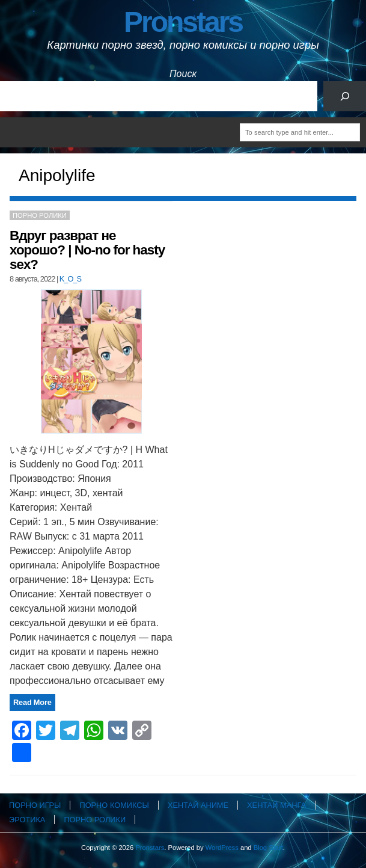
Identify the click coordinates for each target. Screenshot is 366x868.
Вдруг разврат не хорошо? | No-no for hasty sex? (87, 250)
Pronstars (183, 22)
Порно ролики (40, 215)
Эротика (27, 820)
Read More (32, 702)
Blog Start (268, 848)
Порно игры (35, 805)
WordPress (222, 848)
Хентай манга (276, 805)
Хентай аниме (198, 805)
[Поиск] (345, 96)
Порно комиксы (114, 805)
